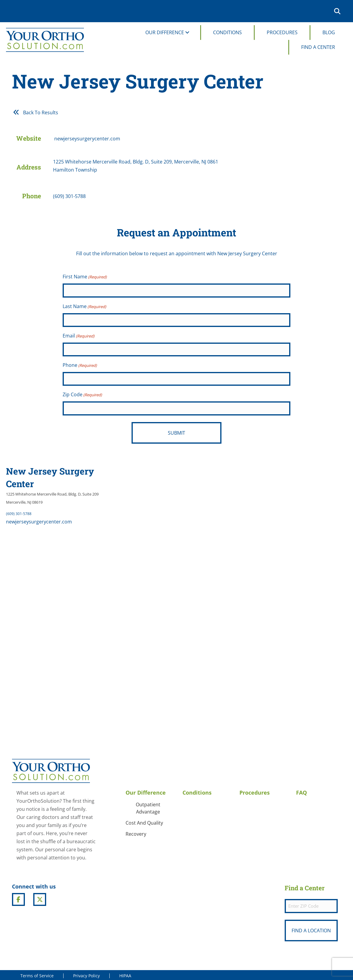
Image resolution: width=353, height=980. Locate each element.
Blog (329, 32)
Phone (80, 365)
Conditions (227, 32)
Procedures (282, 32)
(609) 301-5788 (19, 512)
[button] (338, 11)
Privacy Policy (86, 974)
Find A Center (318, 47)
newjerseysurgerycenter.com (39, 520)
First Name (85, 277)
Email (79, 336)
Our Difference (165, 32)
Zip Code (82, 394)
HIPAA (125, 974)
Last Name (84, 306)
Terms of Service (37, 974)
